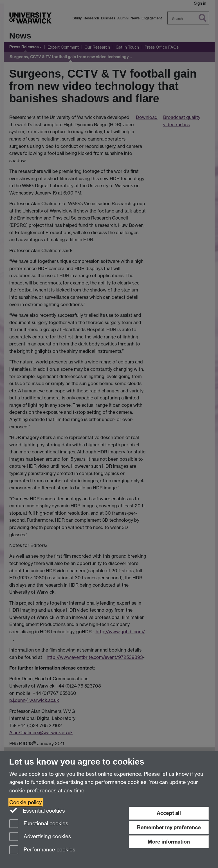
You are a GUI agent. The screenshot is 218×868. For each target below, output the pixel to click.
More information (169, 842)
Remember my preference (169, 827)
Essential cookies (37, 810)
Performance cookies (42, 850)
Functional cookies (39, 824)
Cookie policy (26, 802)
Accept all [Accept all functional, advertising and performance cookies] (169, 813)
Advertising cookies (40, 837)
